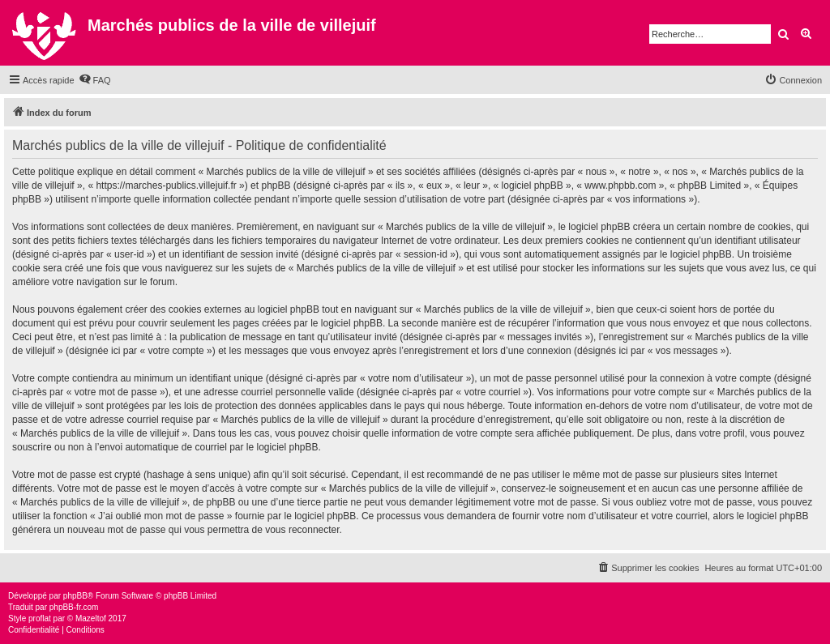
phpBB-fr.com (74, 607)
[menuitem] (95, 80)
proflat (40, 618)
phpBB (75, 596)
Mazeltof (91, 618)
